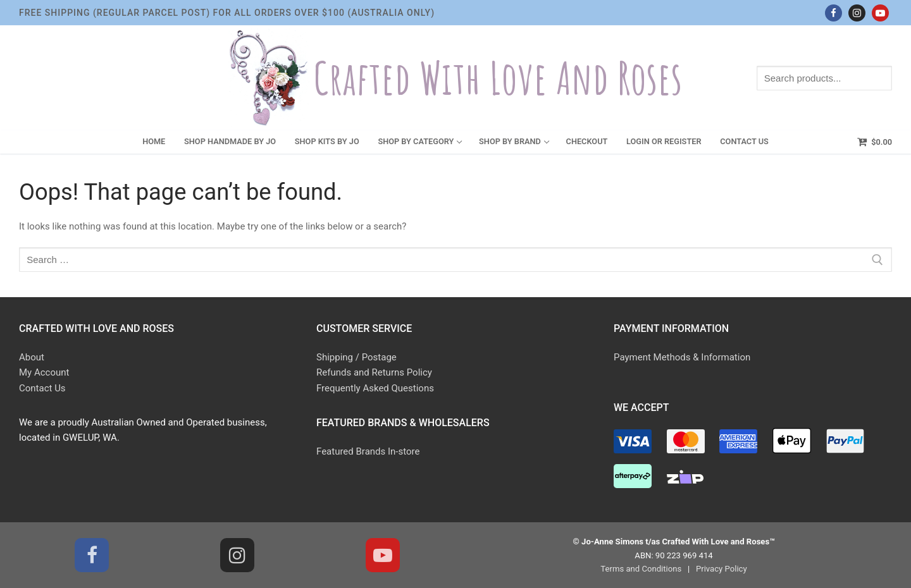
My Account (44, 372)
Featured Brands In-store (368, 451)
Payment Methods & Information (682, 357)
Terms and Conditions (641, 569)
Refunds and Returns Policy (374, 372)
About (32, 357)
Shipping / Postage (356, 357)
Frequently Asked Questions (375, 388)
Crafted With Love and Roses (498, 78)
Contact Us (42, 388)
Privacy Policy (722, 569)
